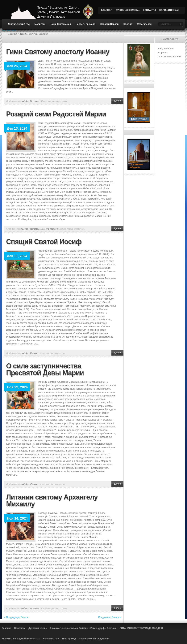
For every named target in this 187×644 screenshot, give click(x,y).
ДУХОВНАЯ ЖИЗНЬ (128, 10)
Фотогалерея (144, 24)
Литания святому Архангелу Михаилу (52, 501)
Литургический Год (19, 24)
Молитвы (40, 24)
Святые (128, 24)
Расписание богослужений (94, 639)
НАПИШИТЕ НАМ (169, 10)
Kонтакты (20, 628)
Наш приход (69, 639)
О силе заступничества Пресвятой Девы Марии (45, 369)
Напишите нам (51, 639)
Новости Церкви (109, 24)
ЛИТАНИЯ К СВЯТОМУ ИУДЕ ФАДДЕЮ (141, 628)
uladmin (24, 101)
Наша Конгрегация (60, 24)
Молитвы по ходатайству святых (21, 639)
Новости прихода (85, 24)
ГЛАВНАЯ (107, 10)
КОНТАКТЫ (150, 10)
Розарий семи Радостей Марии (56, 114)
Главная (13, 34)
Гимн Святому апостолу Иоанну (58, 52)
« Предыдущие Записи (16, 617)
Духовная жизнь (38, 628)
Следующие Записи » (110, 617)
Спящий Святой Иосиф (44, 242)
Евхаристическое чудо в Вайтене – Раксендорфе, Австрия (83, 628)
